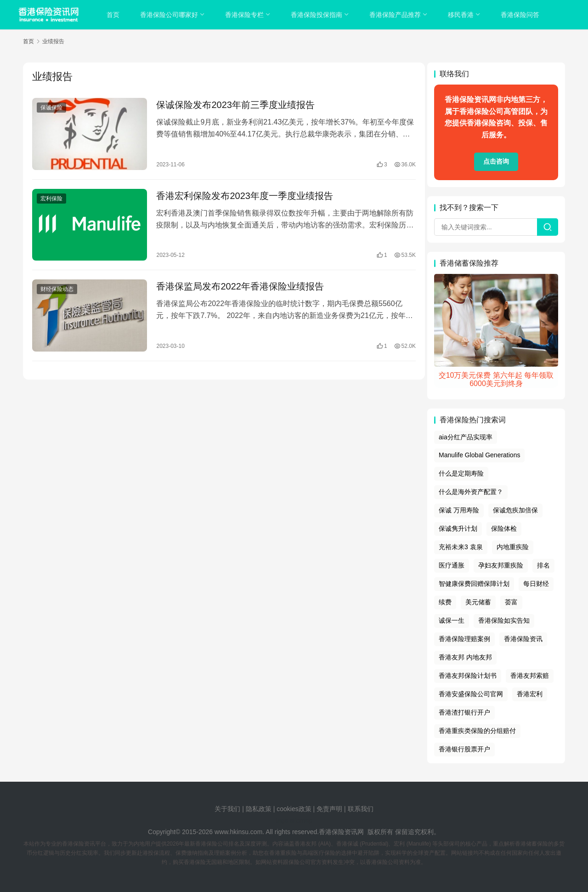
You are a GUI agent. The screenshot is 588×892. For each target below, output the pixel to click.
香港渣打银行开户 (464, 712)
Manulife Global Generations (479, 455)
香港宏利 (530, 694)
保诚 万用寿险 (459, 510)
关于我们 (227, 809)
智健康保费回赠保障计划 (474, 584)
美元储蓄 (478, 602)
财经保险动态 (57, 287)
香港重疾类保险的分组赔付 (477, 731)
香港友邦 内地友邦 (465, 657)
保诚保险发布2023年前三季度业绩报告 (234, 105)
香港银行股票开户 (464, 749)
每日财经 (536, 584)
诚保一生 (452, 620)
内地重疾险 (513, 547)
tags (282, 820)
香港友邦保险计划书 (468, 676)
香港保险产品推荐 (396, 15)
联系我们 (361, 809)
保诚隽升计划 (458, 528)
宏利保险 (51, 197)
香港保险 (332, 832)
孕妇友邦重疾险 (501, 565)
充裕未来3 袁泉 (461, 547)
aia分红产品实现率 (466, 437)
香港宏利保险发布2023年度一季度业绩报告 (243, 194)
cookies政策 (294, 809)
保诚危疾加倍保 (515, 510)
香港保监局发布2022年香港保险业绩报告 (238, 284)
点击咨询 (496, 161)
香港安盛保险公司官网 (471, 694)
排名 (543, 565)
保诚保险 (51, 108)
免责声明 (330, 809)
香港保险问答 (520, 15)
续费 (445, 602)
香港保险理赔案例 (464, 639)
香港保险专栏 (245, 15)
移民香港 (461, 15)
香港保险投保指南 (317, 15)
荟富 (511, 602)
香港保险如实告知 (504, 620)
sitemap (301, 820)
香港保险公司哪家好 (170, 15)
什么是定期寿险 (461, 473)
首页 (113, 15)
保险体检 (504, 528)
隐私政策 (259, 809)
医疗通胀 (452, 565)
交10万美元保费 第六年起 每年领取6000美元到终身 (496, 379)
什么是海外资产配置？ (471, 492)
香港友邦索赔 (530, 676)
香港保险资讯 (523, 639)
